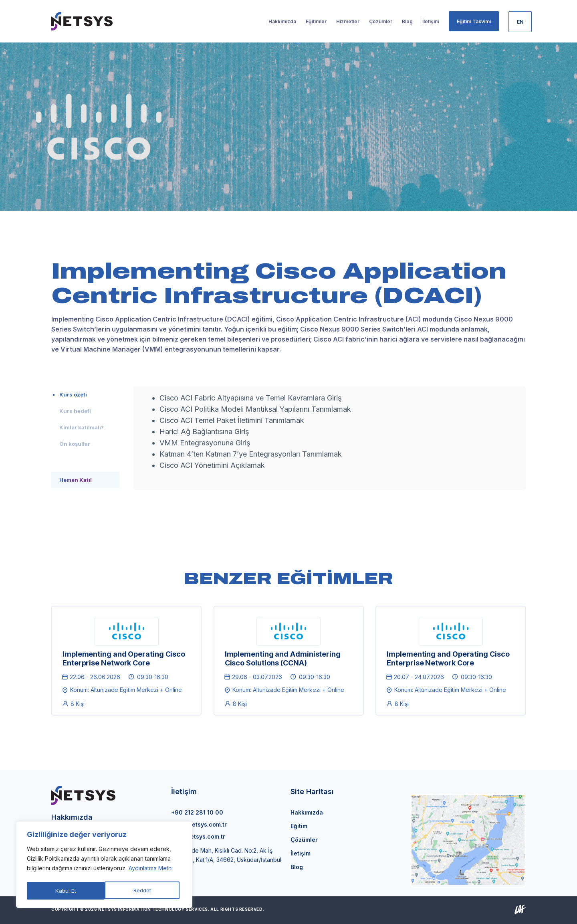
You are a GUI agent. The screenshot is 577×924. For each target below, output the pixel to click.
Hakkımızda (307, 812)
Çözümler (304, 840)
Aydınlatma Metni (151, 870)
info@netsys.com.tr (199, 824)
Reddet (64, 891)
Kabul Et (143, 891)
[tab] (85, 394)
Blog (297, 867)
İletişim (301, 853)
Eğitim (299, 826)
